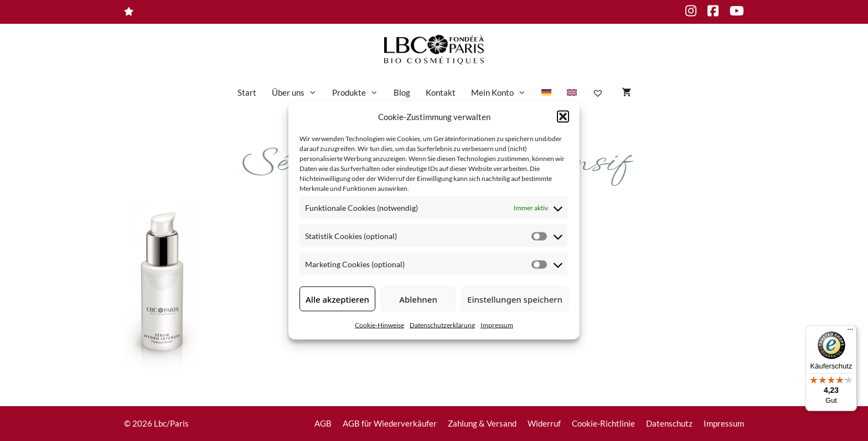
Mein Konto (502, 92)
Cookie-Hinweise (379, 325)
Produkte (359, 92)
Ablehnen (418, 299)
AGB (323, 423)
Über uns (298, 92)
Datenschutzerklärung (442, 325)
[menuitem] (546, 92)
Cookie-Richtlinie (603, 423)
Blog (402, 92)
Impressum (497, 325)
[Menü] (850, 332)
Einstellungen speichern (515, 299)
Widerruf (544, 423)
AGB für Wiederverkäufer (390, 423)
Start (247, 92)
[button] (563, 116)
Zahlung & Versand (482, 423)
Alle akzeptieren (337, 299)
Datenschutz (669, 423)
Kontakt (441, 92)
